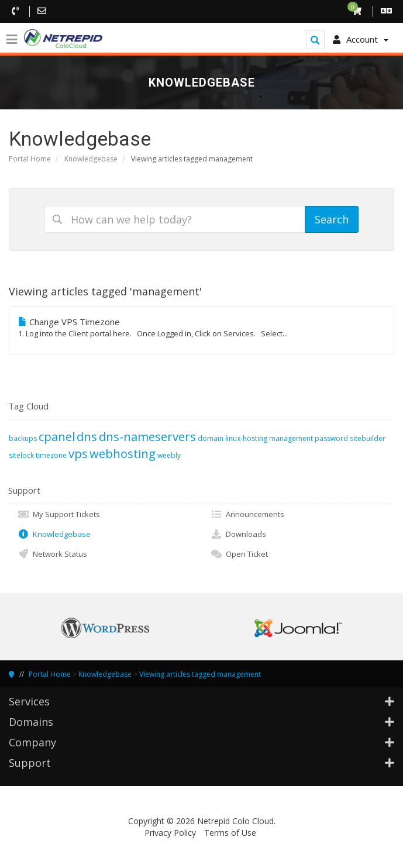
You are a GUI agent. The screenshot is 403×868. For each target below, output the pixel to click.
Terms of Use (230, 833)
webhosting (123, 454)
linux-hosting (246, 438)
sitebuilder (368, 438)
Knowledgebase (91, 159)
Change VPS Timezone (201, 328)
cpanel (57, 437)
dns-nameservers (147, 437)
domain (211, 438)
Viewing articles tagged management (200, 674)
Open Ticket (239, 554)
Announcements (247, 514)
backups (23, 438)
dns (87, 437)
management (291, 438)
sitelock (21, 455)
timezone (51, 455)
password (331, 438)
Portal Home (30, 159)
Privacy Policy (170, 833)
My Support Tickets (59, 514)
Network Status (52, 554)
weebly (169, 455)
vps (78, 454)
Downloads (238, 534)
